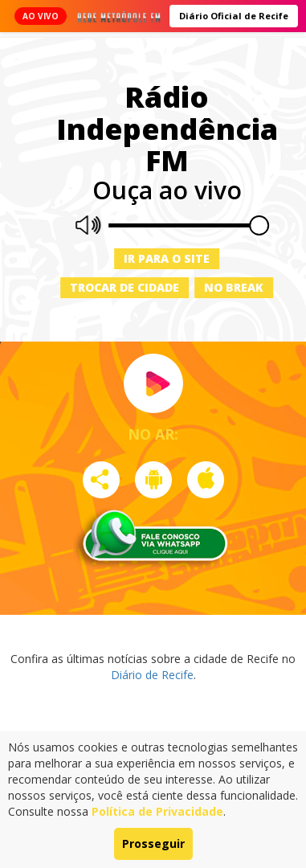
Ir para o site (167, 258)
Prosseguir (153, 843)
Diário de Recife (152, 675)
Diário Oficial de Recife (234, 16)
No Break (234, 287)
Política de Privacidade (157, 811)
